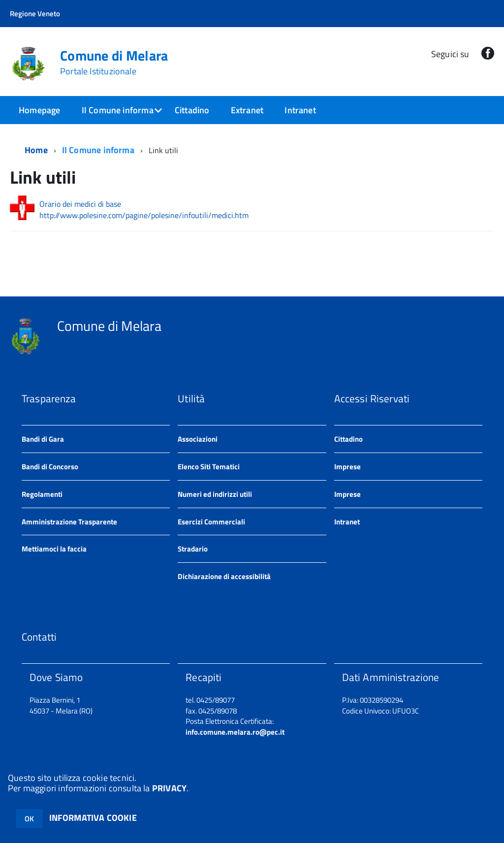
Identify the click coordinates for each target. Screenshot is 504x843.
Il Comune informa (118, 110)
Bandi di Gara (43, 439)
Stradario (193, 549)
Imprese (347, 467)
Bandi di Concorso (50, 467)
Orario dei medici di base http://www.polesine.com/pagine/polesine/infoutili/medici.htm (144, 210)
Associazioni (198, 439)
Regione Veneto (35, 14)
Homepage (39, 110)
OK (29, 819)
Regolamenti (42, 494)
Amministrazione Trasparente (69, 522)
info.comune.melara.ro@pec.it (235, 732)
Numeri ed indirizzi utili (215, 494)
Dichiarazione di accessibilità (224, 576)
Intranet (300, 110)
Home (36, 150)
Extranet (247, 110)
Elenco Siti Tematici (209, 467)
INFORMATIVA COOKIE (93, 818)
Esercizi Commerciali (211, 522)
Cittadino (192, 110)
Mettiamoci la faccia (54, 549)
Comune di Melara (114, 63)
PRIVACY (169, 788)
